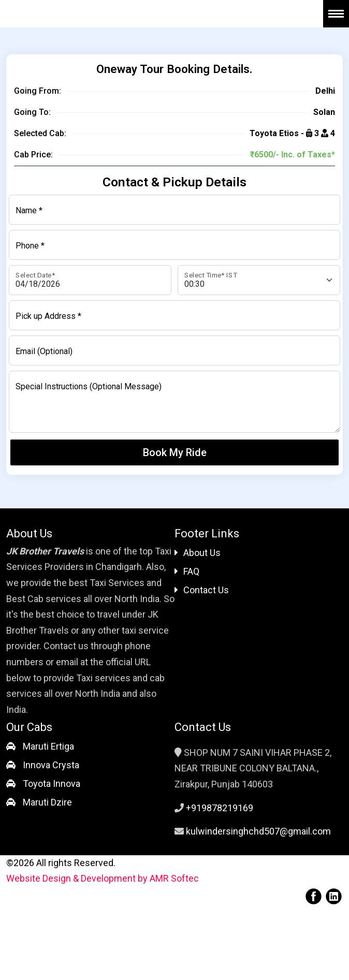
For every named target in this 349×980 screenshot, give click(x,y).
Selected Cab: (40, 133)
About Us (198, 553)
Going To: (32, 112)
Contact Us (202, 590)
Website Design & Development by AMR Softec (103, 878)
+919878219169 (220, 808)
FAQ (187, 571)
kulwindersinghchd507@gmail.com (258, 831)
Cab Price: (33, 155)
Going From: (38, 91)
